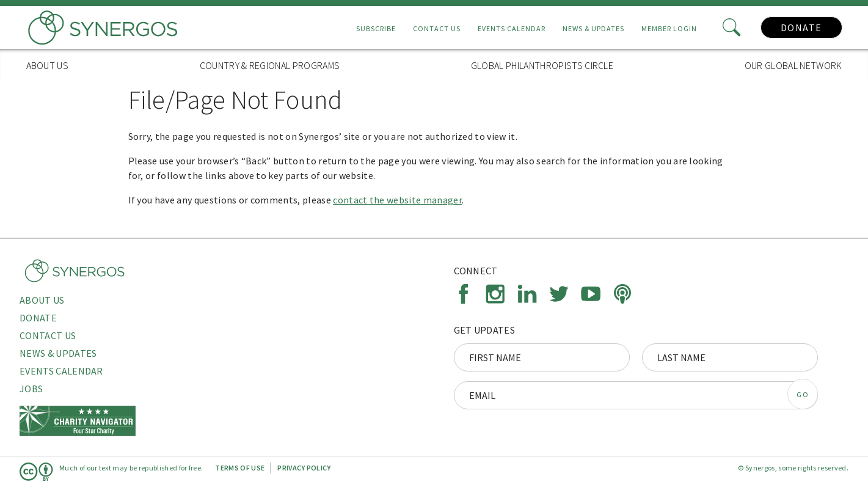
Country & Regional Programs (270, 65)
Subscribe (376, 28)
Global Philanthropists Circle (542, 65)
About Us (48, 65)
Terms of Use (240, 468)
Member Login (669, 28)
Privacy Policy (304, 468)
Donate (801, 27)
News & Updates (593, 28)
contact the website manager (397, 200)
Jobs (31, 389)
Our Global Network (793, 65)
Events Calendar (512, 28)
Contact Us (437, 28)
